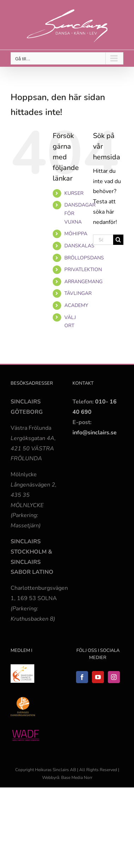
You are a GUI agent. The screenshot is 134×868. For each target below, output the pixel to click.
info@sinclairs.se (95, 433)
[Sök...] (103, 240)
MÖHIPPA (76, 234)
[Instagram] (114, 677)
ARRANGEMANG (83, 282)
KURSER (74, 193)
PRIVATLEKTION (83, 270)
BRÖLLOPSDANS (84, 258)
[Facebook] (82, 677)
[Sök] (118, 240)
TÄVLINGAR (78, 293)
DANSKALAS (79, 246)
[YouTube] (98, 677)
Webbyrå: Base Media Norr (67, 778)
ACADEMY (76, 305)
